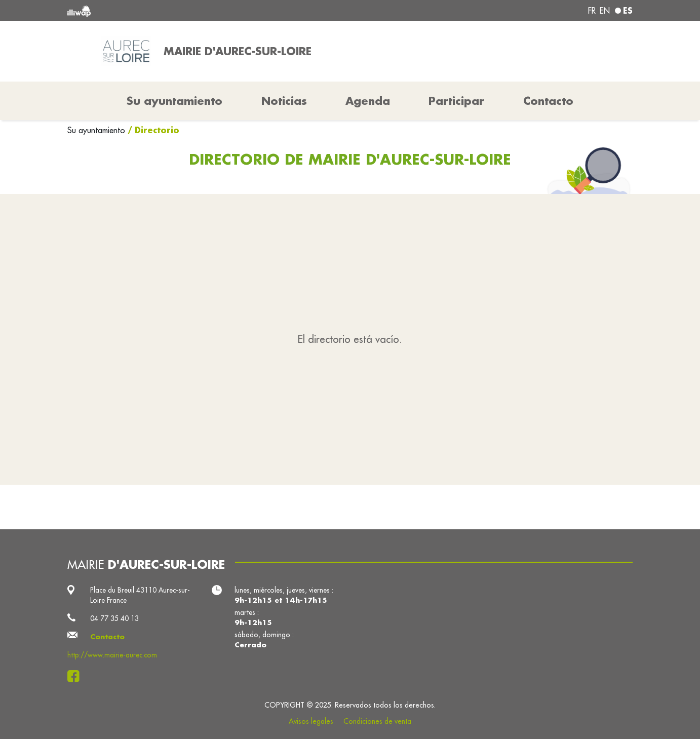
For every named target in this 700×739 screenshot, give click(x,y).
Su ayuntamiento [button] (174, 101)
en (605, 11)
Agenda (368, 101)
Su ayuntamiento (98, 130)
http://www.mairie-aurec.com (112, 655)
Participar (456, 101)
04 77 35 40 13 (114, 618)
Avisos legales (311, 721)
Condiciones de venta (377, 721)
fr (592, 11)
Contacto (548, 101)
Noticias (284, 101)
